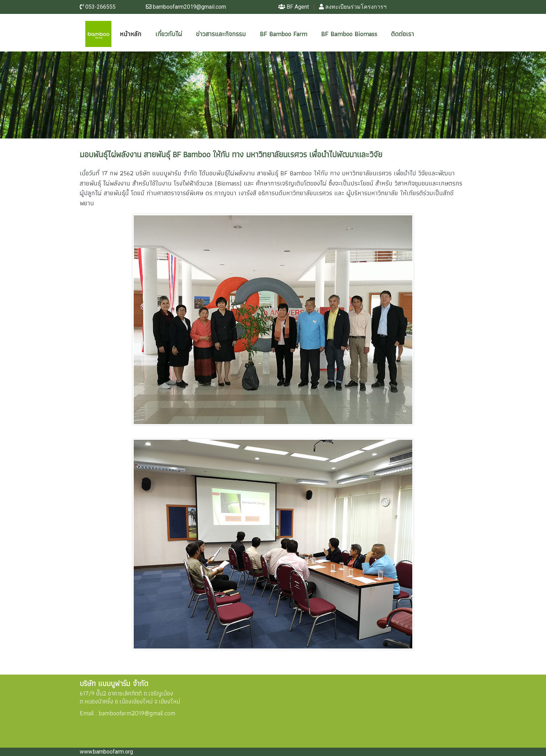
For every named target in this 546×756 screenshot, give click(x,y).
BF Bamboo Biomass (349, 34)
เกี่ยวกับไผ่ (169, 34)
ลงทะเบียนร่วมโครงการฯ (353, 7)
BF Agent (294, 7)
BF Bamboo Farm (283, 34)
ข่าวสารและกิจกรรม (221, 34)
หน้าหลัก (136, 34)
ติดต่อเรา (403, 34)
